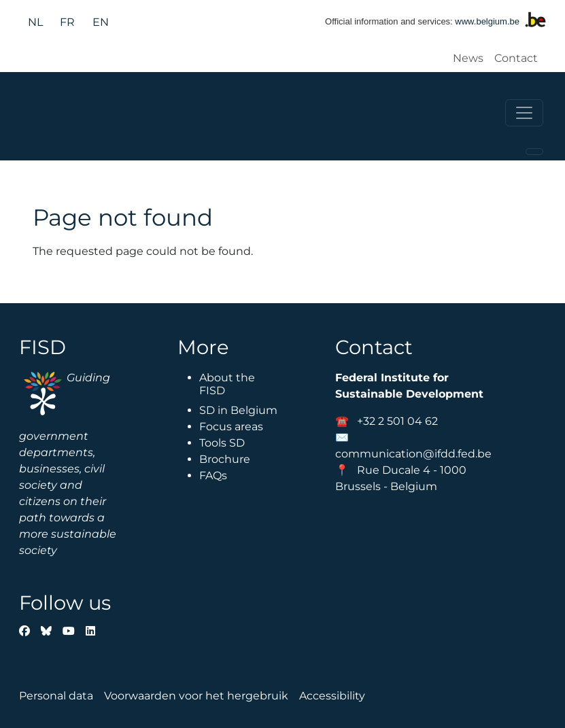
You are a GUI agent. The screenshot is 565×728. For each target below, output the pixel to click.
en (101, 22)
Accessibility (332, 696)
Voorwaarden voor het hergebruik (196, 696)
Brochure (225, 459)
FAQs (213, 475)
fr (67, 22)
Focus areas (231, 427)
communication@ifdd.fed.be (413, 454)
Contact (516, 58)
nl (35, 22)
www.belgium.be (487, 21)
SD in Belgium (238, 410)
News (468, 58)
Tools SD (222, 443)
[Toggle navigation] (524, 113)
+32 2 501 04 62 (397, 421)
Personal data (56, 696)
